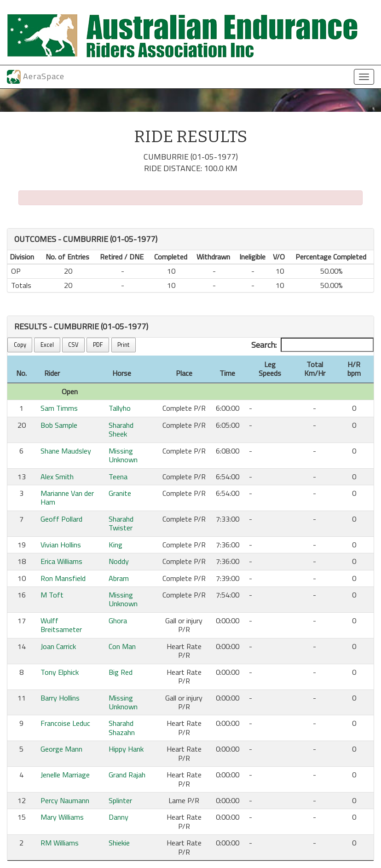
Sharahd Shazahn (122, 727)
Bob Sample (59, 425)
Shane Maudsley (66, 451)
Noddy (119, 561)
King (115, 545)
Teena (118, 477)
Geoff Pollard (61, 519)
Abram (119, 578)
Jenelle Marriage (65, 775)
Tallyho (120, 408)
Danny (118, 817)
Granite (120, 493)
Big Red (121, 672)
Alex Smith (57, 477)
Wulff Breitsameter (61, 625)
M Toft (52, 595)
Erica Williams (61, 561)
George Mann (61, 749)
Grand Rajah (127, 775)
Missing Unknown (123, 455)
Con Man (122, 646)
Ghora (118, 621)
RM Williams (60, 843)
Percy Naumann (65, 800)
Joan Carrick (58, 646)
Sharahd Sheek (121, 429)
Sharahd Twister (121, 523)
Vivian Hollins (61, 545)
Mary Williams (62, 817)
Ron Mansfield (63, 578)
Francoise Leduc (65, 723)
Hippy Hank (126, 749)
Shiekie (119, 843)
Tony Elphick (60, 672)
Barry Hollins (60, 698)
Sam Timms (59, 408)
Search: (312, 345)
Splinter (120, 800)
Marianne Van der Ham (67, 497)
